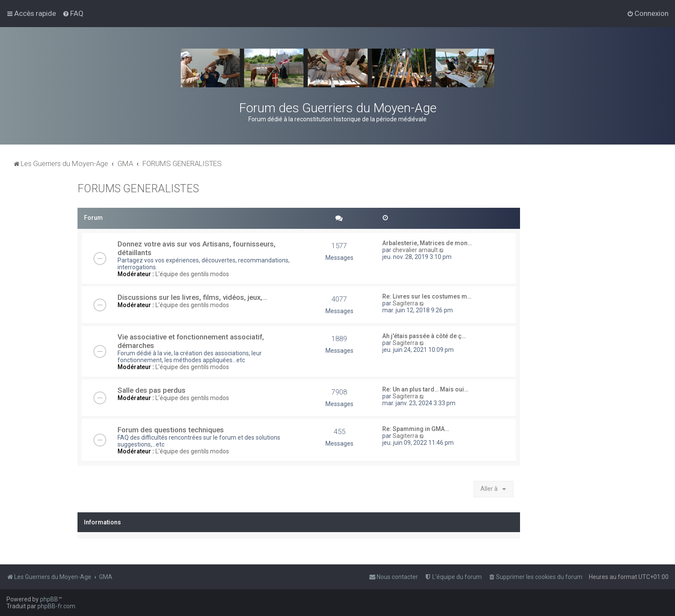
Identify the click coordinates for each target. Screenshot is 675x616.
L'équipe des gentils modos (192, 274)
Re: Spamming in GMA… (416, 429)
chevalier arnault (415, 250)
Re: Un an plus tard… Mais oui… (425, 389)
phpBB (49, 599)
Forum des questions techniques (171, 430)
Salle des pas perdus (152, 390)
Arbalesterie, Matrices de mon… (427, 243)
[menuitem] (73, 13)
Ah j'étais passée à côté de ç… (424, 336)
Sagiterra (405, 303)
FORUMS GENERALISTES (138, 189)
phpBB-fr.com (56, 606)
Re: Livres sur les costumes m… (427, 296)
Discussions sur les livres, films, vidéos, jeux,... (192, 297)
